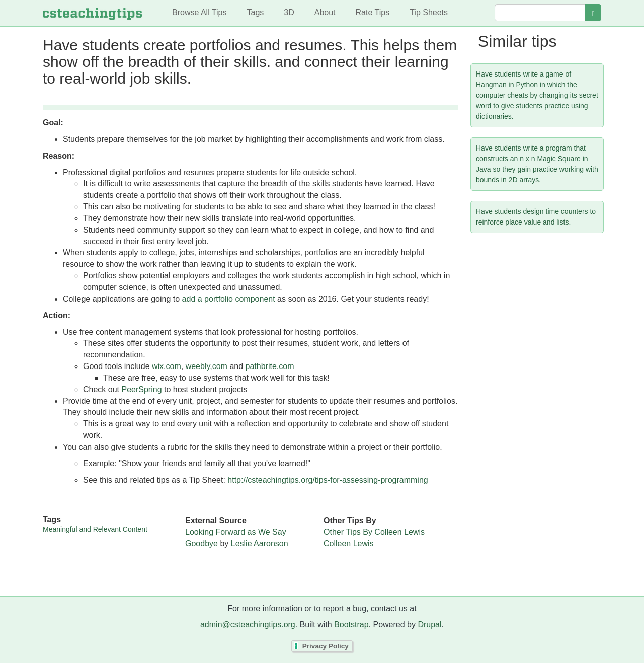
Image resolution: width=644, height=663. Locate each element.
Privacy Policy (326, 646)
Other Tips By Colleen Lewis (374, 532)
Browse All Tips (199, 12)
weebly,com (207, 366)
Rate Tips (373, 12)
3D (289, 12)
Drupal (429, 624)
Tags (255, 12)
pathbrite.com (270, 366)
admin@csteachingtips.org (248, 624)
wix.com (167, 366)
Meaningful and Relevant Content (95, 529)
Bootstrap (351, 624)
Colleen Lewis (349, 543)
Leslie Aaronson (260, 543)
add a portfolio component (229, 299)
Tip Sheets (429, 12)
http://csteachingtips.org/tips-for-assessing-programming (328, 480)
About (325, 12)
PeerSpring (141, 389)
